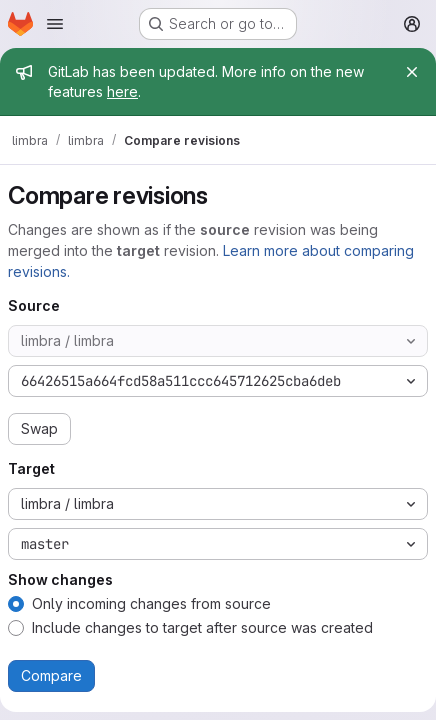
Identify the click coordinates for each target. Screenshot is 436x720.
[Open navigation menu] (55, 24)
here (122, 91)
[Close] (412, 72)
